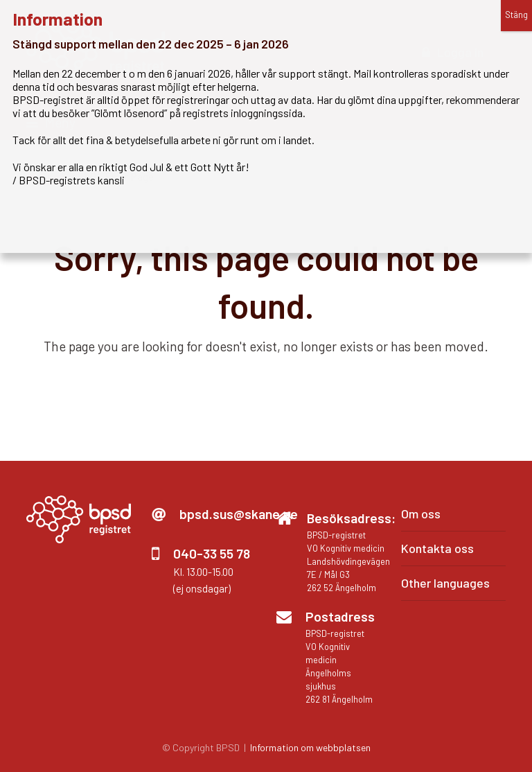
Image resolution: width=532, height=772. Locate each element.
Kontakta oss (437, 548)
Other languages (445, 583)
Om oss (421, 514)
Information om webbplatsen (310, 747)
